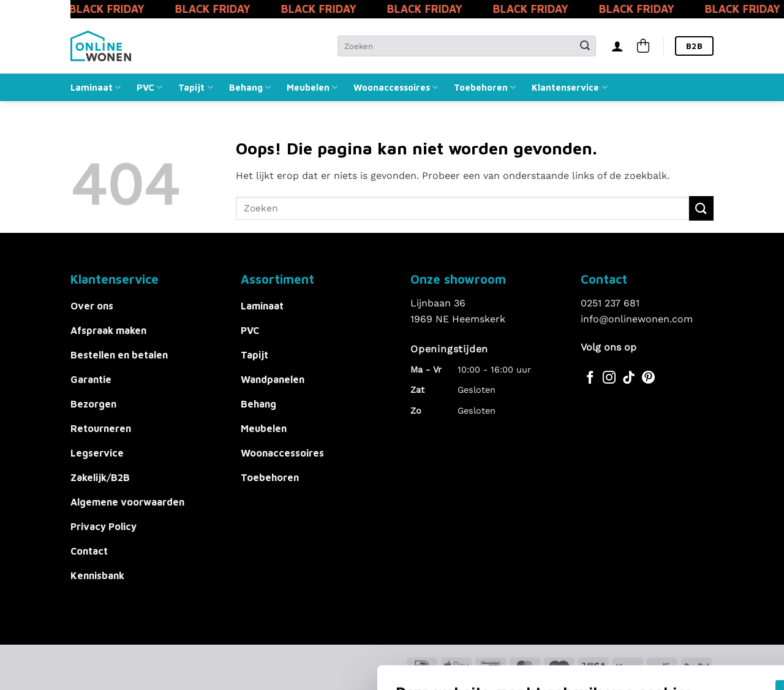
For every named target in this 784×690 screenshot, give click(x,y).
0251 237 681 (610, 303)
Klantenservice (569, 87)
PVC (149, 87)
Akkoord (584, 586)
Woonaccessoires (396, 87)
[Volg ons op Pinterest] (648, 378)
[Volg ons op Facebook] (590, 378)
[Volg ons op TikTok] (629, 378)
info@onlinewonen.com (637, 319)
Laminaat (96, 87)
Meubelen (312, 87)
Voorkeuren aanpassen (169, 635)
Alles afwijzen (584, 623)
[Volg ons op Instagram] (609, 378)
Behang (250, 87)
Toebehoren (485, 87)
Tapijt (195, 87)
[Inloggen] (617, 46)
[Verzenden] (585, 46)
